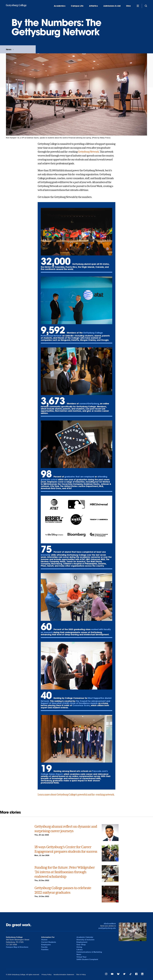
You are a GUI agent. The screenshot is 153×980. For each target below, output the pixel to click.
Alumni (44, 940)
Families (45, 950)
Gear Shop (81, 945)
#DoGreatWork (110, 924)
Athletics (93, 6)
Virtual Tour (81, 957)
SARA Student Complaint (87, 959)
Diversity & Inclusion (85, 940)
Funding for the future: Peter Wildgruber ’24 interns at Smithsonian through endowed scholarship (65, 872)
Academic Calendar (85, 937)
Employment (82, 942)
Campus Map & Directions (17, 947)
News (9, 49)
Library (79, 950)
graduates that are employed (79, 477)
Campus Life (77, 6)
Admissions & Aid (112, 6)
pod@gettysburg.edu (107, 928)
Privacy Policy (47, 974)
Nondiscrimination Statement (64, 974)
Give (128, 6)
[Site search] (146, 6)
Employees (46, 945)
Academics (60, 6)
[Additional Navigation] (138, 6)
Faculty (44, 947)
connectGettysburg (89, 404)
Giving (79, 947)
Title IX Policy (81, 974)
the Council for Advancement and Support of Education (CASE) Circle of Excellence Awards (75, 702)
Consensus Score (81, 705)
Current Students (49, 942)
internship (46, 555)
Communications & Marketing (89, 952)
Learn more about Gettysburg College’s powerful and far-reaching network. (76, 795)
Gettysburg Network (88, 152)
